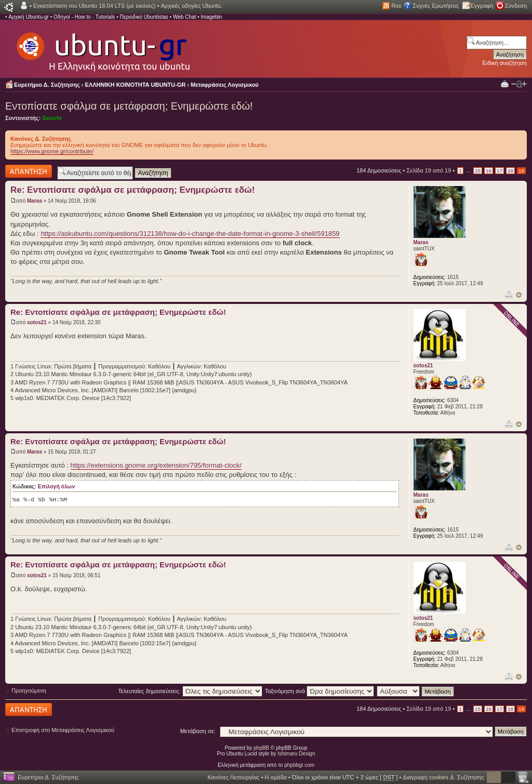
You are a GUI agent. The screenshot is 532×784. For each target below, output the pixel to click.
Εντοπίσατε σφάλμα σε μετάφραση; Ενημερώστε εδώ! (129, 106)
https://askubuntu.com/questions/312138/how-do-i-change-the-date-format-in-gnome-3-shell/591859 (190, 234)
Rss (396, 6)
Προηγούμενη (29, 690)
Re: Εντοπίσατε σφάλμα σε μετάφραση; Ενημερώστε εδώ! (132, 190)
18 (510, 171)
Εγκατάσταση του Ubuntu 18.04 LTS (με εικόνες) (94, 6)
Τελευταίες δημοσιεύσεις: (190, 691)
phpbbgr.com (299, 765)
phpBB (261, 748)
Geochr (52, 118)
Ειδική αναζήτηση (505, 63)
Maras (35, 201)
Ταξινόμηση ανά (320, 691)
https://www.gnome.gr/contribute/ (52, 151)
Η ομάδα (276, 777)
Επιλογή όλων (56, 487)
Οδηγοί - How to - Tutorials (84, 17)
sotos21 (37, 322)
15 (478, 171)
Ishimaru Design (296, 754)
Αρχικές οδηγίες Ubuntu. (191, 6)
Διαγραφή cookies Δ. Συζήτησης (443, 777)
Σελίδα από (429, 170)
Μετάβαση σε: (198, 731)
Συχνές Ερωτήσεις (436, 6)
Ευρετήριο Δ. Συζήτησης (47, 85)
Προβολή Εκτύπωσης (505, 83)
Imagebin (211, 17)
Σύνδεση (516, 6)
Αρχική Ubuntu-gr (29, 17)
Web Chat (184, 17)
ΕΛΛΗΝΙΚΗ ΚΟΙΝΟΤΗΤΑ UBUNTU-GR (136, 85)
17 (500, 171)
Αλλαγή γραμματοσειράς (519, 84)
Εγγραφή (482, 6)
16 (489, 171)
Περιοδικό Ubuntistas (144, 17)
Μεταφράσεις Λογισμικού (225, 85)
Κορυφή (519, 295)
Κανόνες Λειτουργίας (233, 777)
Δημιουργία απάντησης (29, 171)
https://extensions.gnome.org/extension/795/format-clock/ (156, 465)
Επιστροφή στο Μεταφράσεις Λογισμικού (63, 730)
